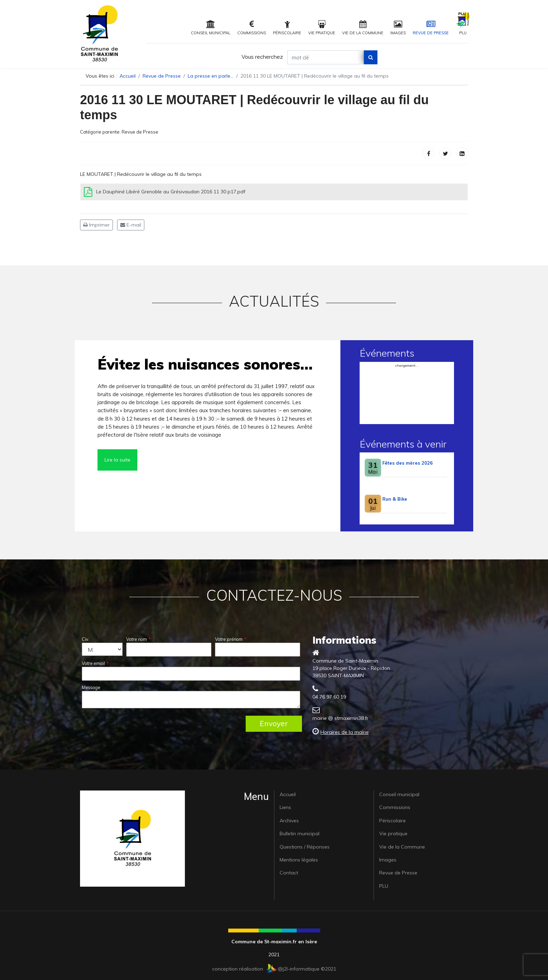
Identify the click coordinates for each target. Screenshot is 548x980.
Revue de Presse (431, 28)
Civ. (86, 639)
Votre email (95, 663)
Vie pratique (322, 28)
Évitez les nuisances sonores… (205, 364)
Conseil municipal (211, 28)
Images (398, 28)
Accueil (288, 794)
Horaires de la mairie (345, 732)
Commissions (252, 28)
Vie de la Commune (363, 28)
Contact (289, 873)
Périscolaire (287, 28)
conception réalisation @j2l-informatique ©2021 (274, 969)
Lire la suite (117, 460)
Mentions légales (299, 860)
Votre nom (138, 639)
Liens (285, 807)
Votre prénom (231, 639)
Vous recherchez (262, 57)
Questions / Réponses (305, 847)
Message (91, 687)
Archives (289, 821)
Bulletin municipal (300, 834)
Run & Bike (395, 499)
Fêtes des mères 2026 (408, 463)
